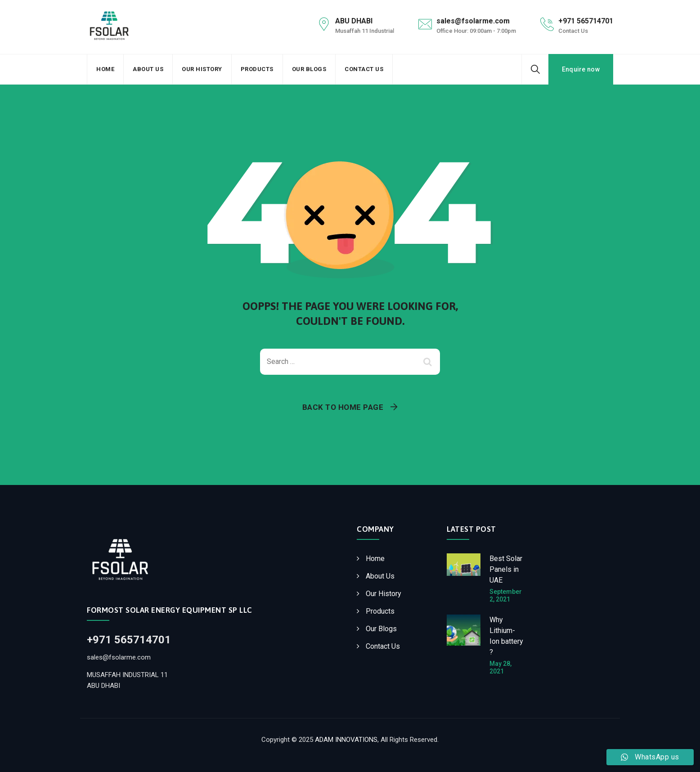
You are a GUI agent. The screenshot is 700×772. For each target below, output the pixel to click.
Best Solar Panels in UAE (506, 569)
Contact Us (364, 69)
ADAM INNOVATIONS (346, 740)
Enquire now (581, 69)
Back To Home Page (343, 407)
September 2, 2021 (506, 595)
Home (105, 69)
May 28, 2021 (500, 667)
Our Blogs (309, 69)
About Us (148, 69)
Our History (202, 69)
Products (257, 69)
